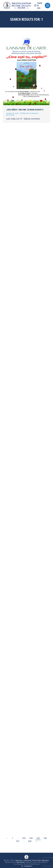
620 (30, 841)
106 (45, 838)
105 (38, 838)
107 (18, 841)
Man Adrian (21, 862)
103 (24, 838)
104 (31, 838)
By (29, 113)
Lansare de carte (12, 113)
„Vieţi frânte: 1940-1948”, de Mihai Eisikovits (25, 110)
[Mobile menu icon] (48, 6)
